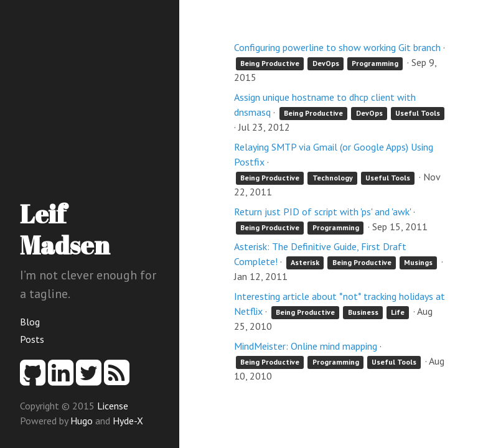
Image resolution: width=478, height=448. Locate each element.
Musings (418, 262)
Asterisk (305, 262)
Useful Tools (418, 113)
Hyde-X (128, 421)
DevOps (326, 63)
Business (363, 312)
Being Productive (270, 63)
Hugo (82, 421)
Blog (30, 322)
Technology (333, 178)
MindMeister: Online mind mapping (306, 346)
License (113, 406)
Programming (375, 63)
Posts (32, 339)
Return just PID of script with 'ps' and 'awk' (322, 212)
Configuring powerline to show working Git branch (337, 47)
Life (398, 312)
